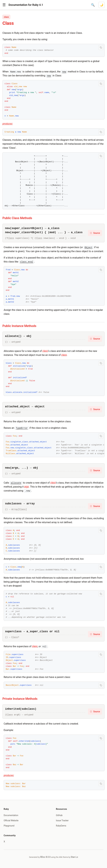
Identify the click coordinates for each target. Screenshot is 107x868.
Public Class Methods (17, 218)
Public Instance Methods (19, 326)
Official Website (11, 820)
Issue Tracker (62, 820)
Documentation (11, 815)
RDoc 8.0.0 (45, 857)
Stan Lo (74, 857)
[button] (4, 5)
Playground (9, 826)
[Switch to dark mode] (102, 5)
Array (15, 509)
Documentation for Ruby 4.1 (26, 5)
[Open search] (93, 5)
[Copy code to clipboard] (101, 48)
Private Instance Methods (20, 699)
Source (95, 233)
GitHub (59, 815)
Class (11, 238)
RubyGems (61, 826)
